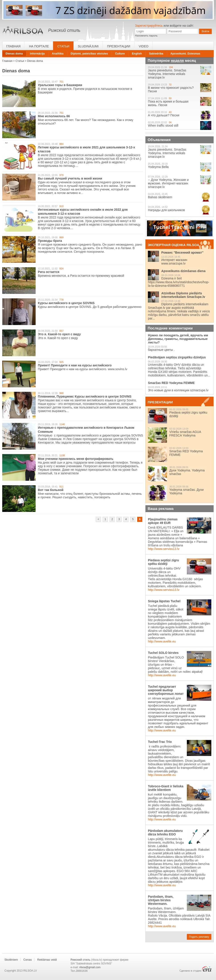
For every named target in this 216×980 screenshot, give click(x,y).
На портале (39, 46)
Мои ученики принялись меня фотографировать (76, 459)
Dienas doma (14, 54)
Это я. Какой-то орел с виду (59, 334)
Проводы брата (50, 241)
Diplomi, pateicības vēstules (89, 54)
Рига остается (49, 272)
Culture (120, 54)
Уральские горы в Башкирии (60, 85)
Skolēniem (11, 960)
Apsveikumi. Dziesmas (185, 54)
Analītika (58, 54)
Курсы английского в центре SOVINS (66, 303)
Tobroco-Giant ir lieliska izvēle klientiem (166, 788)
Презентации (119, 46)
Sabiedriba (156, 54)
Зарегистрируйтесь (149, 26)
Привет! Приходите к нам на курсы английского (75, 365)
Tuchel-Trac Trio (160, 742)
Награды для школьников (166, 210)
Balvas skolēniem (160, 197)
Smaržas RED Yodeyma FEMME (171, 383)
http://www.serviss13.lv (164, 549)
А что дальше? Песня (164, 115)
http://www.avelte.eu (162, 641)
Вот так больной (51, 490)
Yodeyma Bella (158, 167)
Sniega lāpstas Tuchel (164, 601)
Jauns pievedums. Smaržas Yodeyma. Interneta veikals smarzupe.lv (167, 74)
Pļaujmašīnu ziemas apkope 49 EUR (163, 521)
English (137, 54)
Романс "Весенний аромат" (182, 253)
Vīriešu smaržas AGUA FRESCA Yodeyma (185, 434)
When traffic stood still (163, 125)
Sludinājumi (88, 46)
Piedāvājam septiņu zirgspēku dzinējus (177, 357)
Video (144, 46)
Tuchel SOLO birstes (163, 653)
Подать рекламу (199, 937)
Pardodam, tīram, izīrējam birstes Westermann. (161, 900)
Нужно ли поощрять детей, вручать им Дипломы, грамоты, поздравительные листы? (178, 339)
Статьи (63, 46)
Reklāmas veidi (47, 960)
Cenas (28, 960)
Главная (13, 46)
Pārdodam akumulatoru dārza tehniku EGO (165, 832)
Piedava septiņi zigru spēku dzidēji (163, 562)
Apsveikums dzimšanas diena (183, 271)
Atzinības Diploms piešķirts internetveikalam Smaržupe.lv (183, 295)
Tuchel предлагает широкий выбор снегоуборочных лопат (166, 690)
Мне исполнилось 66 (54, 116)
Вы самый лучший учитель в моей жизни (70, 178)
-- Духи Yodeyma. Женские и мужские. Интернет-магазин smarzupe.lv (168, 183)
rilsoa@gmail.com (90, 967)
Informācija (37, 54)
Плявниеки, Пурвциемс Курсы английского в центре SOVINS (85, 396)
